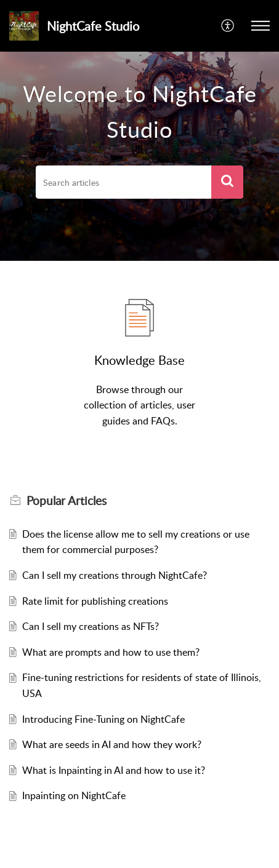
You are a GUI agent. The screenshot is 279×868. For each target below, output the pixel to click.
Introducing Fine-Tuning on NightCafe (103, 719)
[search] (123, 182)
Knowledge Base (139, 360)
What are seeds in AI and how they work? (112, 744)
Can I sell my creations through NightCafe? (115, 575)
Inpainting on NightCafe (74, 795)
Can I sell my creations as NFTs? (91, 626)
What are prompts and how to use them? (111, 652)
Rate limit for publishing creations (95, 601)
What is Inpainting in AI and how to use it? (114, 770)
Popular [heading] (67, 501)
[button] (228, 26)
